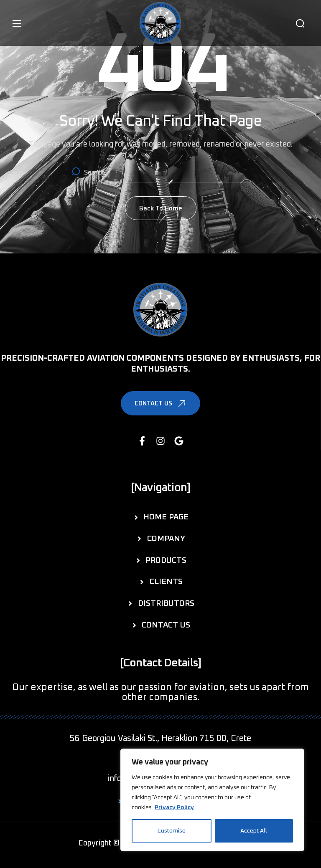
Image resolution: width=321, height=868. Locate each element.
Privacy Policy (174, 807)
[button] (300, 23)
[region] (212, 800)
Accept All (254, 831)
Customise (172, 831)
